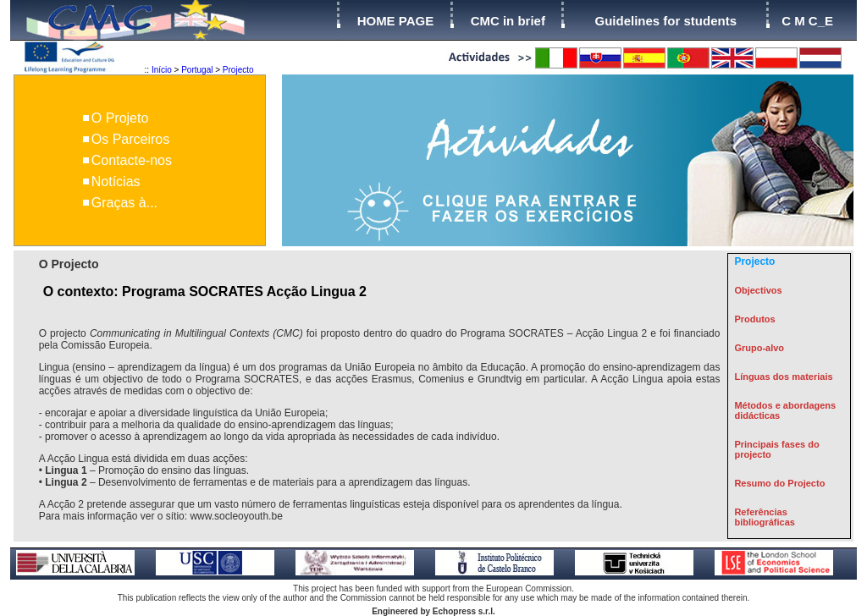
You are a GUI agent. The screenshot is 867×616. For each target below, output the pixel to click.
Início (162, 70)
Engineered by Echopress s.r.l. (433, 611)
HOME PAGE (396, 21)
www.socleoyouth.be (236, 516)
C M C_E (807, 21)
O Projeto (120, 118)
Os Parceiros (130, 139)
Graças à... (124, 203)
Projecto (238, 70)
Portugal (197, 70)
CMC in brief (508, 21)
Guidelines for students (665, 21)
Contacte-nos (132, 160)
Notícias (116, 181)
